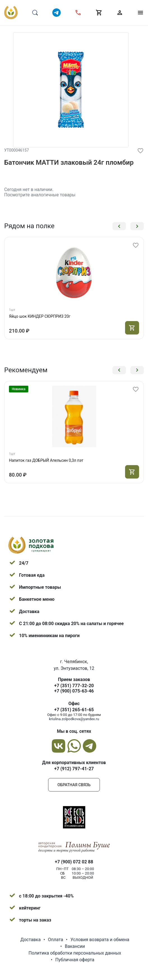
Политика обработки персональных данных (75, 953)
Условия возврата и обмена (100, 940)
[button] (119, 226)
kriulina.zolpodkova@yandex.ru (74, 719)
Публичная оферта (75, 960)
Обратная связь (74, 785)
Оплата (55, 940)
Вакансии (75, 946)
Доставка (30, 940)
